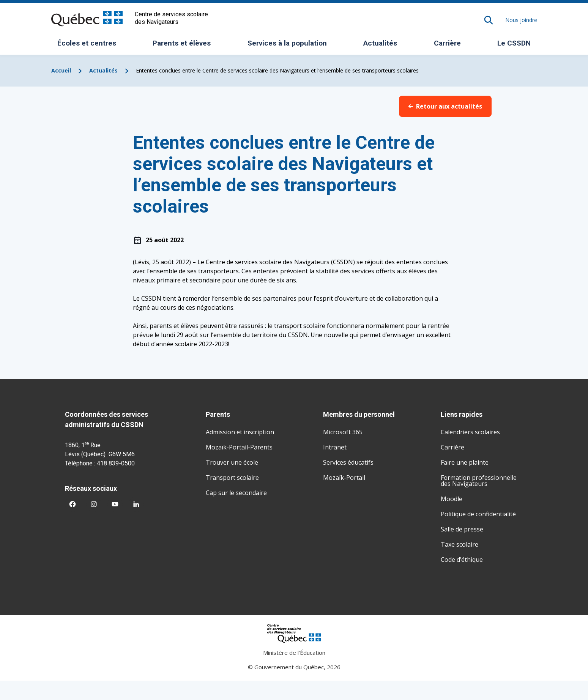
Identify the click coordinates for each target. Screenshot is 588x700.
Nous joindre (521, 20)
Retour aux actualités (445, 106)
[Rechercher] (489, 20)
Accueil (61, 70)
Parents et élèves (184, 46)
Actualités (380, 43)
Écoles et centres (90, 46)
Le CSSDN (517, 46)
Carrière (447, 43)
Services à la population (290, 46)
